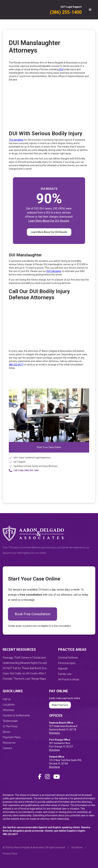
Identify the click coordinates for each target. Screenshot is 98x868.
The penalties (16, 140)
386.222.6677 (16, 365)
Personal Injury (67, 663)
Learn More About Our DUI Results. (49, 221)
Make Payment (60, 705)
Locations (9, 705)
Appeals (63, 669)
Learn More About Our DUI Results (49, 232)
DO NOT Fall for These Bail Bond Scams (26, 668)
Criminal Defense (68, 658)
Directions (54, 733)
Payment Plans (12, 737)
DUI (61, 69)
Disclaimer (77, 847)
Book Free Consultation (33, 614)
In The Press (10, 726)
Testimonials (10, 721)
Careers (7, 748)
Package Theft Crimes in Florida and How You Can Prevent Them (26, 658)
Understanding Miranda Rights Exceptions (26, 663)
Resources (9, 743)
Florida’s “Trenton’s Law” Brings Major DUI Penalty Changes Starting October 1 (26, 679)
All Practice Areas (69, 679)
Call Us (7, 699)
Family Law (65, 674)
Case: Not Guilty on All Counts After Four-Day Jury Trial (26, 673)
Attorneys (8, 710)
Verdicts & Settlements (16, 715)
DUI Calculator (54, 271)
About (6, 732)
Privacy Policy (10, 854)
